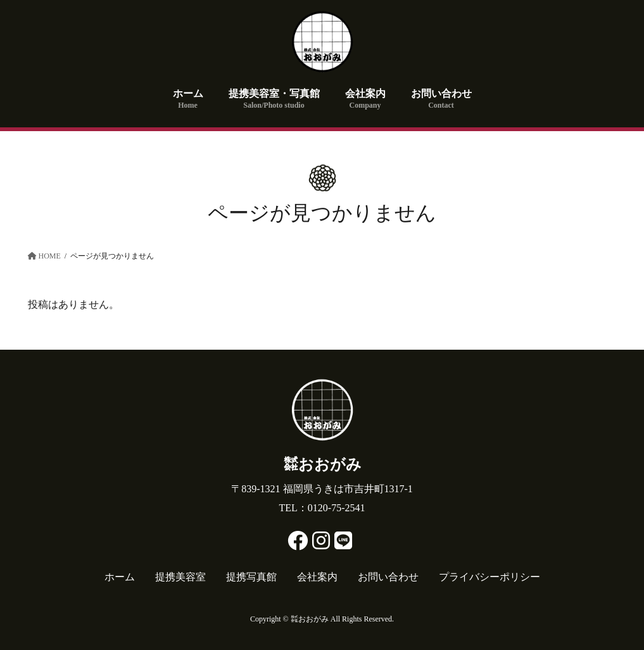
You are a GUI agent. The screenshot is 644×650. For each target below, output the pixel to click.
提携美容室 (180, 577)
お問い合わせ (388, 577)
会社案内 (317, 577)
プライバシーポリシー (489, 577)
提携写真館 (251, 577)
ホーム (120, 577)
